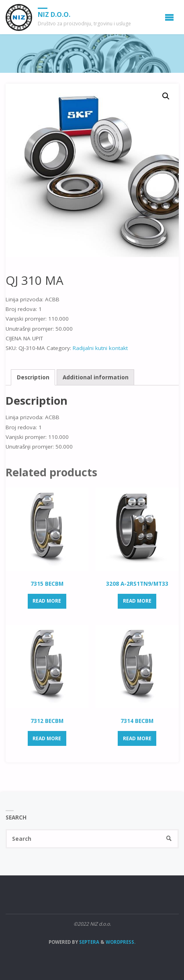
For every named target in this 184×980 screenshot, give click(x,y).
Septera (89, 942)
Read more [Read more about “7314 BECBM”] (137, 738)
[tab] (33, 377)
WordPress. (121, 942)
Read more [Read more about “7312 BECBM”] (47, 738)
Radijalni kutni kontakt (100, 348)
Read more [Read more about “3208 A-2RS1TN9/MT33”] (137, 601)
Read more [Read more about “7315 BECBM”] (47, 601)
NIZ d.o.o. (54, 14)
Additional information (96, 377)
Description (33, 377)
